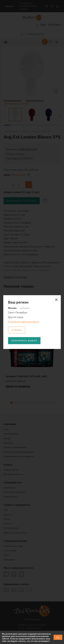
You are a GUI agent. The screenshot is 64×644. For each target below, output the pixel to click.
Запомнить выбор (24, 341)
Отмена (17, 330)
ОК (58, 637)
